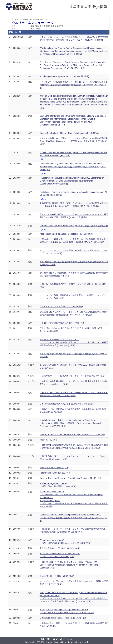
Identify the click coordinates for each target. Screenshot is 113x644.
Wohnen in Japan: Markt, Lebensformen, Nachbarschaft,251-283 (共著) (72, 434)
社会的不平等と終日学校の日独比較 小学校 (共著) (62, 323)
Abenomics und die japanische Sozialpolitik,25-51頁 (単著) (66, 234)
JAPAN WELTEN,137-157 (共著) (54, 467)
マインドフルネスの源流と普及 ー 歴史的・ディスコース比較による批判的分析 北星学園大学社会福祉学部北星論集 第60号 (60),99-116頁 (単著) (74, 85)
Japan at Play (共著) (49, 440)
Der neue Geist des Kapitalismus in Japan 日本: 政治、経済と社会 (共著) (74, 226)
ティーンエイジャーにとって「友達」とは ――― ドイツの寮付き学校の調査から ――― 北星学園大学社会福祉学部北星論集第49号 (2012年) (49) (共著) (74, 342)
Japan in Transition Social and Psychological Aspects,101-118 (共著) (71, 478)
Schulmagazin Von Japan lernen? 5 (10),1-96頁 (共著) (64, 76)
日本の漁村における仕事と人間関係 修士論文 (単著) (63, 618)
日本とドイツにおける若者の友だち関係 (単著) (61, 306)
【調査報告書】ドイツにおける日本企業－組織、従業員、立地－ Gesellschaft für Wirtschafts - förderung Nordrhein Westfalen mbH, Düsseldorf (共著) (70, 565)
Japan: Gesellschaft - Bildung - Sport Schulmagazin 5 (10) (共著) (69, 133)
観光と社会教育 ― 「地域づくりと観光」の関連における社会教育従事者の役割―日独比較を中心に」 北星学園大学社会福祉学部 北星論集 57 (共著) (74, 141)
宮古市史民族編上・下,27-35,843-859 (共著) (60, 548)
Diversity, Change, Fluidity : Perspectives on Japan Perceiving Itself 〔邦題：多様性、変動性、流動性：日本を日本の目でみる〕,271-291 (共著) (73, 518)
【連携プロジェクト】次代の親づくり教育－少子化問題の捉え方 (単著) (72, 376)
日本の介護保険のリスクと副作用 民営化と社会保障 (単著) (67, 404)
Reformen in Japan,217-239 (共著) (55, 473)
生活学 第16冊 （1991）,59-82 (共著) (57, 576)
